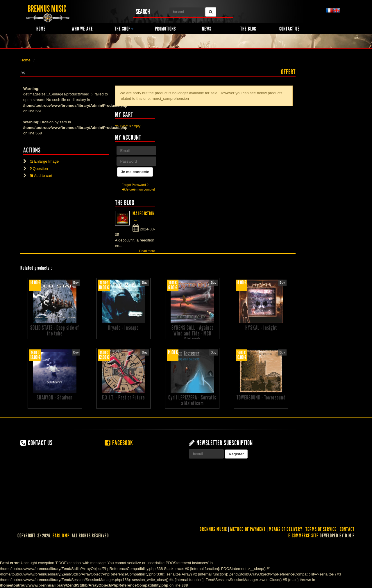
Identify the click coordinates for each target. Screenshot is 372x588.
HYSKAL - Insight (261, 328)
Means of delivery (286, 529)
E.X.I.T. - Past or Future (123, 397)
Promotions (165, 29)
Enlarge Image (44, 161)
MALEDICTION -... (144, 216)
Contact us (289, 29)
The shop (124, 29)
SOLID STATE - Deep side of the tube (55, 331)
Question (39, 169)
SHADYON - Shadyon (55, 397)
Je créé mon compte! (138, 189)
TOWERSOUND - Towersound (261, 397)
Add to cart (41, 176)
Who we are (82, 29)
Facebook (119, 443)
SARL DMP (61, 536)
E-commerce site (303, 536)
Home (41, 29)
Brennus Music (213, 529)
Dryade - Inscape (123, 328)
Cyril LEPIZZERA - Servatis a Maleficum (192, 400)
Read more (147, 251)
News (207, 29)
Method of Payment (248, 529)
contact (347, 529)
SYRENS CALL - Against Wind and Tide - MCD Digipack (192, 333)
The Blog (248, 29)
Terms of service (321, 529)
